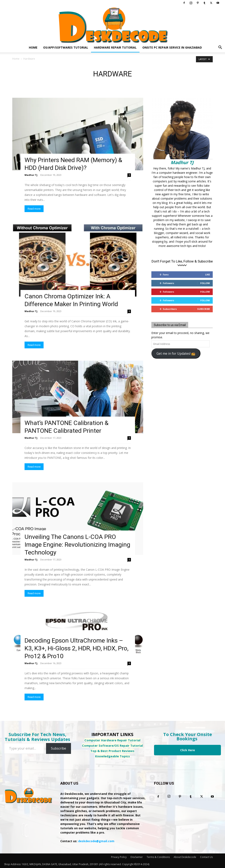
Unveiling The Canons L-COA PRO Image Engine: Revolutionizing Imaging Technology (77, 545)
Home (33, 47)
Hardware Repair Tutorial (115, 47)
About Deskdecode (185, 857)
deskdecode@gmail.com (96, 841)
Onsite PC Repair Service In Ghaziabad (172, 47)
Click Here (188, 750)
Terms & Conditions (158, 857)
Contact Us (206, 857)
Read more (34, 209)
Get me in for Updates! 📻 (176, 353)
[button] (220, 48)
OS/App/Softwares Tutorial (66, 47)
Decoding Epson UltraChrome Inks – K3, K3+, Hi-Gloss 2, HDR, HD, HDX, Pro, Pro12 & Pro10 (76, 648)
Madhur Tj (31, 175)
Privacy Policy (119, 857)
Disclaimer (137, 857)
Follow (205, 283)
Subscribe (204, 309)
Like (208, 274)
